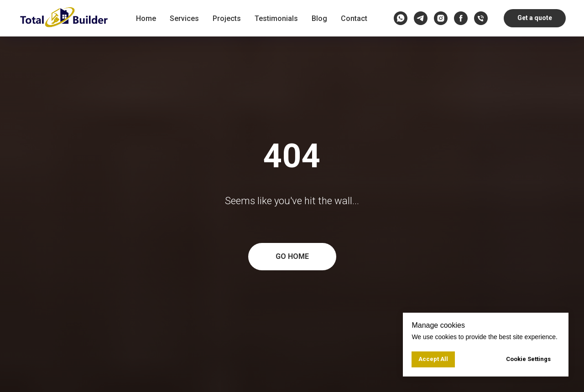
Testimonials (276, 18)
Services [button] (184, 18)
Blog (319, 18)
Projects (227, 18)
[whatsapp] (401, 18)
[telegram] (421, 18)
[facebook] (461, 18)
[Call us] (481, 18)
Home (146, 18)
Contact (354, 18)
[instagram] (441, 18)
